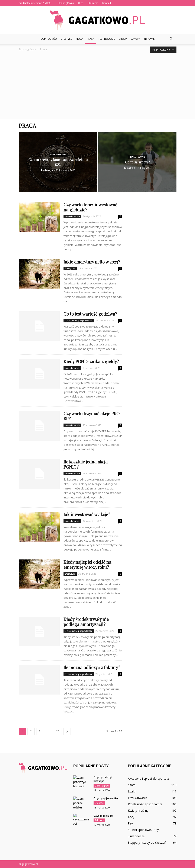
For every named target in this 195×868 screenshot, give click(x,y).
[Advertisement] (97, 87)
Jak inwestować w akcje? (87, 514)
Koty (131, 817)
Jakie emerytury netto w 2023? (92, 262)
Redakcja (47, 170)
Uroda (123, 39)
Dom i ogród (49, 39)
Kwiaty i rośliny (138, 810)
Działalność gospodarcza (79, 320)
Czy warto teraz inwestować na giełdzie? (90, 207)
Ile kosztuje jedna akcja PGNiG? (86, 464)
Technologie (106, 39)
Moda (79, 39)
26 (58, 731)
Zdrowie (149, 39)
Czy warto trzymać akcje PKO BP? (92, 416)
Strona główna (66, 3)
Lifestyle (66, 39)
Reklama (93, 3)
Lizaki (132, 791)
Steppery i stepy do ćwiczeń (147, 843)
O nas (81, 3)
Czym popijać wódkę (106, 798)
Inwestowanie (58, 155)
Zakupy (135, 39)
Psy (130, 823)
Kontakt (107, 3)
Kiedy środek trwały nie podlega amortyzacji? (86, 622)
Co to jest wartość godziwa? (90, 314)
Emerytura (70, 268)
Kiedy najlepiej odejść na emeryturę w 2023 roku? (87, 564)
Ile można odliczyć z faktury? (92, 667)
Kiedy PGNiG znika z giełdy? (91, 361)
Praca (90, 39)
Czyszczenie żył (103, 816)
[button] (171, 39)
